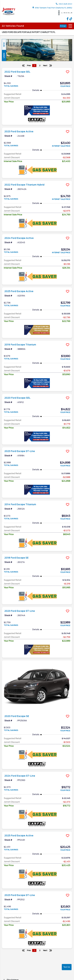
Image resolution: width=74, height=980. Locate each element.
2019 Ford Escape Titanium (20, 345)
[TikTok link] (71, 20)
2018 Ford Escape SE (17, 558)
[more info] (37, 68)
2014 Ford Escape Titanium (20, 504)
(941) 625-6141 (64, 4)
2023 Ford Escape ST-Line (20, 451)
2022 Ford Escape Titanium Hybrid (24, 185)
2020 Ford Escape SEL (17, 398)
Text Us (67, 967)
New (4, 45)
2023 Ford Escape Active (19, 132)
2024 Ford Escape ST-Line (20, 776)
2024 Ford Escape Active (19, 238)
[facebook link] (68, 20)
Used (4, 56)
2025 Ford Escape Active (19, 291)
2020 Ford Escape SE (17, 716)
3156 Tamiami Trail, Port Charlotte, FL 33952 (52, 8)
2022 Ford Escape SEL (17, 72)
